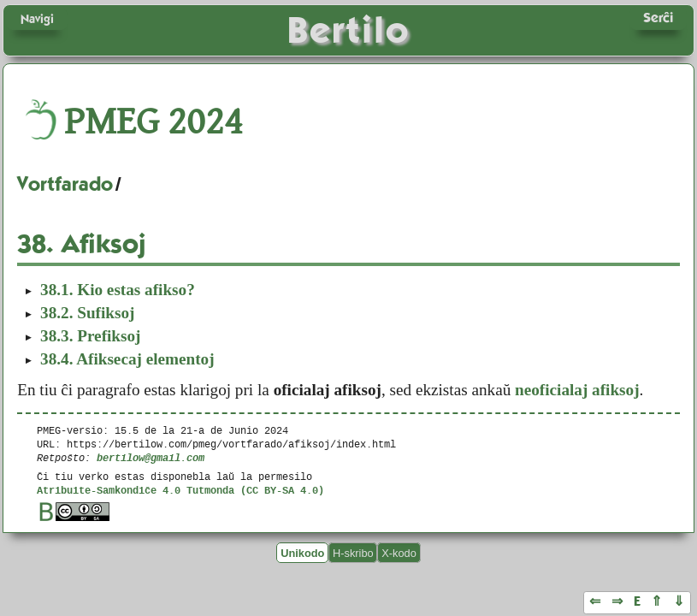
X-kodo (399, 552)
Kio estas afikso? (118, 290)
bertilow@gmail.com (151, 457)
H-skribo (353, 552)
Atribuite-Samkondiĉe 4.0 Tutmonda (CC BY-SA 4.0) (180, 490)
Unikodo (302, 552)
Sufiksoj (87, 313)
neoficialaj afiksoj (577, 390)
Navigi (37, 19)
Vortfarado (65, 184)
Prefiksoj (90, 336)
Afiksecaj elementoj (127, 359)
